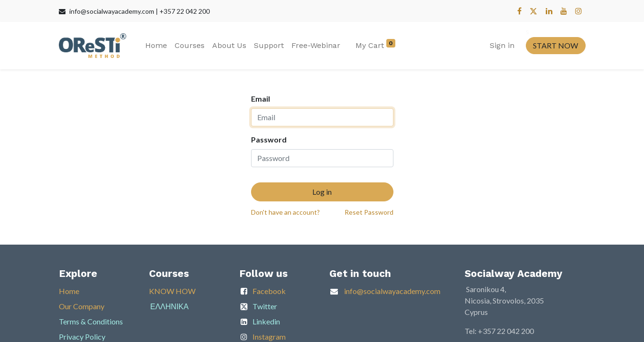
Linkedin (266, 321)
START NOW (555, 45)
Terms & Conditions (91, 321)
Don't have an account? (285, 212)
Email (261, 99)
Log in (322, 192)
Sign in (502, 45)
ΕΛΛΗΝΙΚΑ (170, 306)
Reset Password (369, 212)
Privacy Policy (82, 337)
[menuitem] (156, 46)
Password (269, 139)
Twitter (265, 306)
